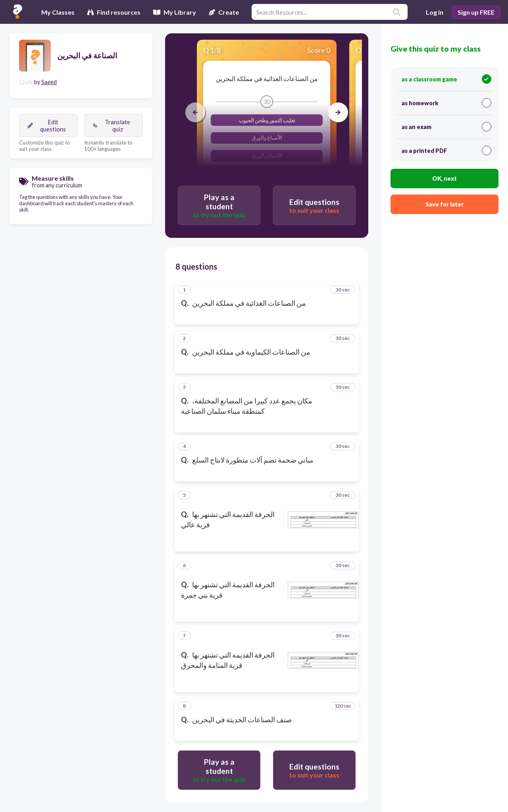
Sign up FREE (476, 12)
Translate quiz (111, 125)
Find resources (114, 12)
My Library (175, 12)
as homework (446, 103)
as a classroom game (446, 79)
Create (224, 12)
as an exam (446, 127)
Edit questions (47, 125)
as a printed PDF (446, 150)
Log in (435, 12)
